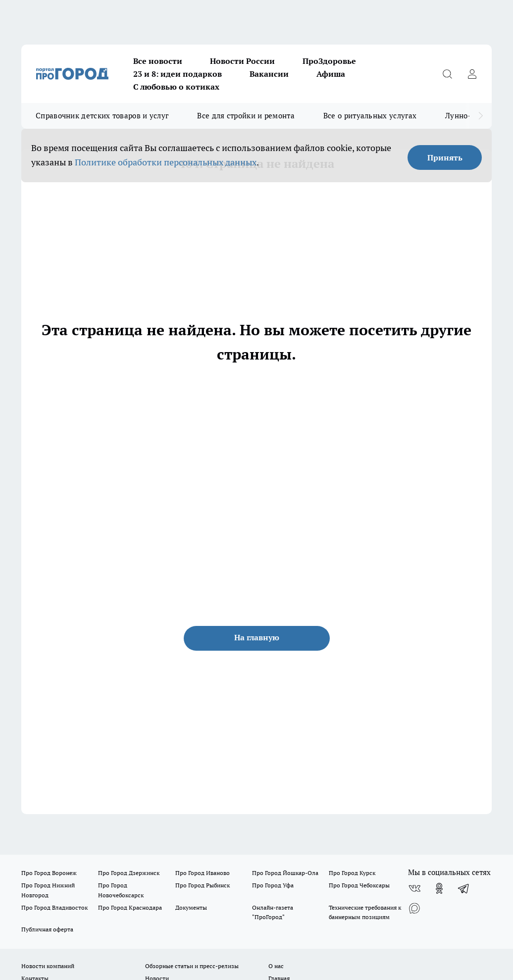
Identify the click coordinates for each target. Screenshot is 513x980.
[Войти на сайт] (472, 74)
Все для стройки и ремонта (246, 116)
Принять (445, 157)
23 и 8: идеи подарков (178, 74)
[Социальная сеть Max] (414, 908)
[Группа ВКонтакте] (414, 888)
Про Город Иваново (203, 873)
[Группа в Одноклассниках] (439, 888)
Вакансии (269, 74)
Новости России (242, 61)
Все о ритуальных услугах (370, 116)
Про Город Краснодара (130, 907)
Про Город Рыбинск (203, 885)
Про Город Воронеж (49, 873)
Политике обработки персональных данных (166, 162)
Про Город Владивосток (54, 907)
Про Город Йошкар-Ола (285, 873)
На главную (257, 637)
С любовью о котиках (176, 87)
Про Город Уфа (273, 885)
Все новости (158, 61)
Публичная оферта (47, 929)
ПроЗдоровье (329, 61)
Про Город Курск (352, 873)
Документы (191, 907)
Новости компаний (48, 966)
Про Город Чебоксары (359, 885)
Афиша (331, 74)
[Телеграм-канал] (464, 888)
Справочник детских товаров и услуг (102, 116)
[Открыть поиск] (447, 74)
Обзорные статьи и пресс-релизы (192, 966)
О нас (276, 966)
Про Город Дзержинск (129, 873)
